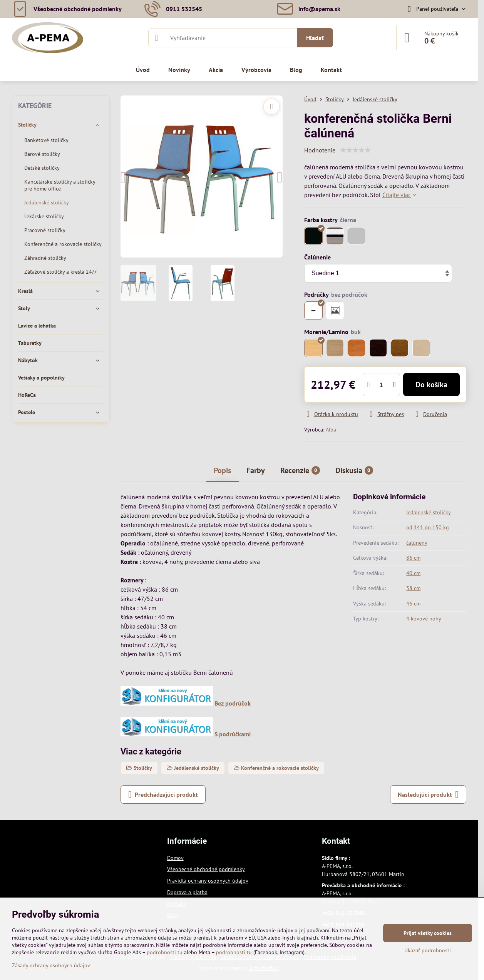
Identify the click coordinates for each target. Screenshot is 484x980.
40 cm (413, 573)
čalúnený (417, 543)
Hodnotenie (320, 150)
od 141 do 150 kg (428, 527)
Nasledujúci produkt (428, 794)
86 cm (413, 558)
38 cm (413, 588)
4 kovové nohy (424, 619)
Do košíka (431, 385)
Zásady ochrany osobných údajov (51, 965)
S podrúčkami (186, 734)
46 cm (413, 604)
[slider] (355, 150)
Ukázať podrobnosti (428, 950)
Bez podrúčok (186, 703)
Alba (331, 430)
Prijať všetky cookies (428, 933)
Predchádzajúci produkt (163, 794)
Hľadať (315, 38)
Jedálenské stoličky (429, 512)
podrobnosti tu (165, 952)
